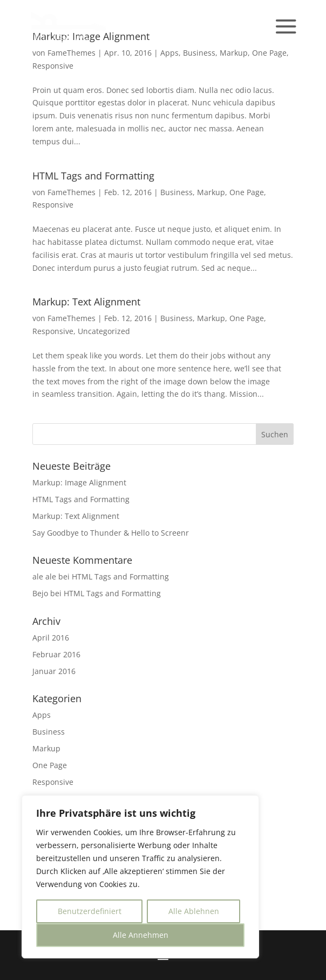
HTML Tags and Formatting (93, 176)
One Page (269, 53)
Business (199, 53)
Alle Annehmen (141, 935)
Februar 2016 (56, 654)
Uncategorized (104, 331)
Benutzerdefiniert (90, 911)
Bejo (40, 593)
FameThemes (72, 192)
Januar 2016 (54, 671)
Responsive (53, 66)
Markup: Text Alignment (86, 302)
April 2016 (51, 638)
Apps (169, 53)
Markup (234, 53)
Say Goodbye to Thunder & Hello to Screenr (111, 533)
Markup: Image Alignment (79, 482)
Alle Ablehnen (194, 911)
